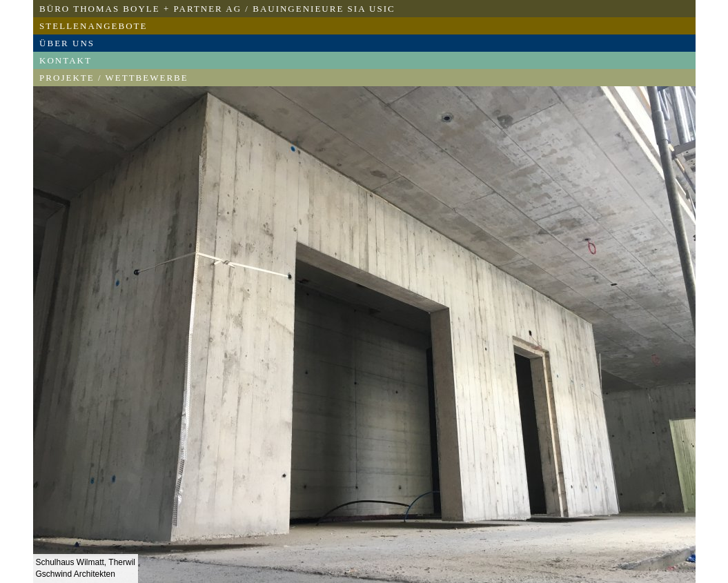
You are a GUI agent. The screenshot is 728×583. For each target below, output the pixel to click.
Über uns (67, 43)
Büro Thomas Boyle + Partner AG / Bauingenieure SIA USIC (217, 9)
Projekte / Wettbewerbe (114, 78)
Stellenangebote (93, 26)
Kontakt (66, 60)
